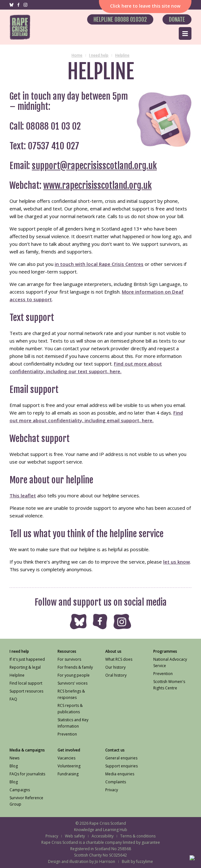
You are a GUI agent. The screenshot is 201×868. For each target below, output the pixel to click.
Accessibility (103, 836)
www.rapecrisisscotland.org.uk (97, 185)
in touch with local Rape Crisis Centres (99, 264)
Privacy (52, 836)
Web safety (75, 836)
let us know (177, 562)
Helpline (122, 55)
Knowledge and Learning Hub (101, 830)
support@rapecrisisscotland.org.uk (94, 166)
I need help (99, 55)
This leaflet (23, 495)
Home (77, 55)
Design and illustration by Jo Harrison (82, 861)
